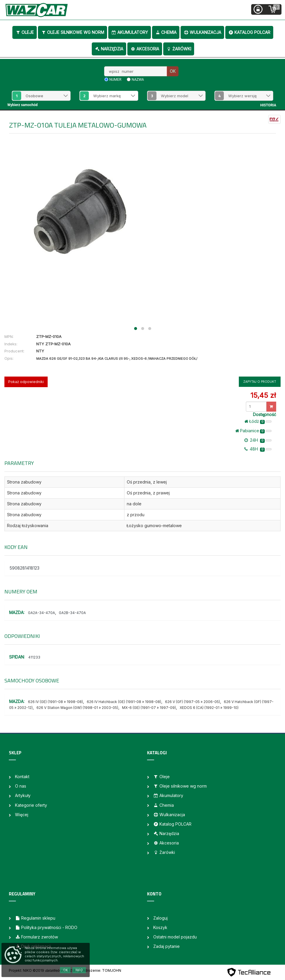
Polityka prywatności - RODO (46, 927)
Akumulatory (130, 32)
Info (79, 970)
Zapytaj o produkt (260, 382)
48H (258, 449)
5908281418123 (25, 568)
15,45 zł (263, 395)
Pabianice (253, 431)
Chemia (166, 32)
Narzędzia (109, 49)
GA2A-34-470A (41, 613)
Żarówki (179, 49)
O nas (21, 786)
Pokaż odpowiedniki (26, 382)
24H (258, 440)
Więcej (22, 815)
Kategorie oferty (31, 805)
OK (173, 71)
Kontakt (22, 777)
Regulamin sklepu (35, 918)
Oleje (25, 32)
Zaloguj (160, 918)
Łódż (258, 421)
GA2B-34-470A (72, 613)
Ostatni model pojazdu (175, 937)
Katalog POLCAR (249, 32)
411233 (34, 657)
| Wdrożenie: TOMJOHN (100, 970)
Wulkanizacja (202, 32)
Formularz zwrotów (36, 937)
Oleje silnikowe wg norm (72, 32)
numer (115, 80)
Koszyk (160, 927)
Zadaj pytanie (166, 946)
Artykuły (23, 795)
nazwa (138, 80)
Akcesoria (145, 49)
